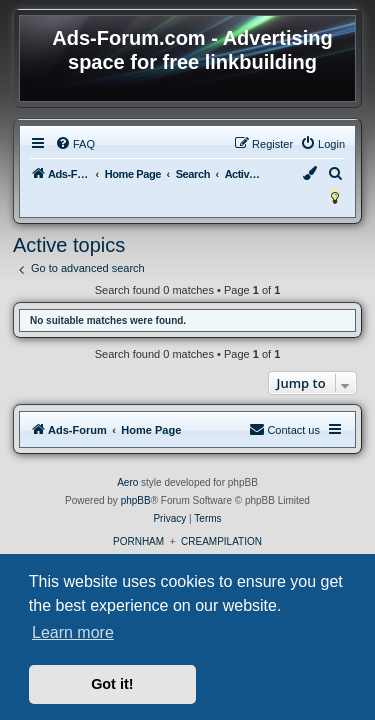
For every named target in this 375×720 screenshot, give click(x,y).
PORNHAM (138, 541)
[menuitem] (75, 144)
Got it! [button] (112, 684)
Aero (127, 482)
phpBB (136, 500)
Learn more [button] (73, 632)
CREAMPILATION (221, 541)
